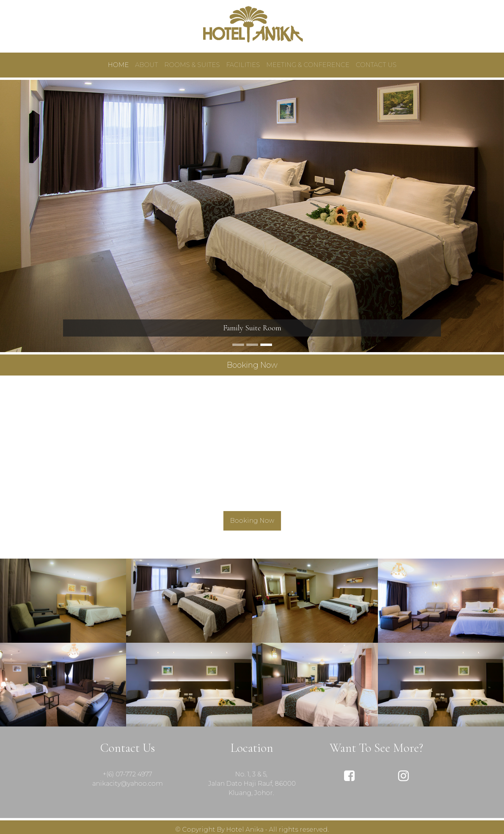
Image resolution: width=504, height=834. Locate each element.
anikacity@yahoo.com (127, 784)
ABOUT (147, 65)
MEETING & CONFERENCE (308, 65)
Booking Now (252, 521)
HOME (118, 65)
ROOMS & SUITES (192, 65)
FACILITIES (243, 65)
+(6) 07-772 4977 (127, 774)
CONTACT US (376, 65)
